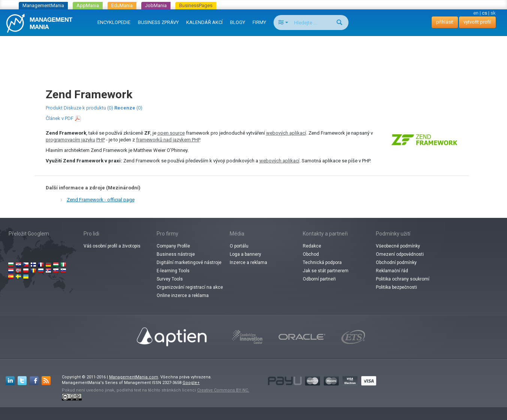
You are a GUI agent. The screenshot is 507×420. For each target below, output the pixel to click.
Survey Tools (170, 279)
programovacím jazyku (70, 140)
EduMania (122, 5)
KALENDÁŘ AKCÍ (204, 22)
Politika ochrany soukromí (403, 279)
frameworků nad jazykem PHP (168, 140)
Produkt (54, 108)
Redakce (312, 246)
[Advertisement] (254, 55)
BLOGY (238, 22)
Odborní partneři (319, 279)
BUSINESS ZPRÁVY (158, 22)
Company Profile (173, 246)
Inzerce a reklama (248, 262)
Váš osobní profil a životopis (112, 246)
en (476, 13)
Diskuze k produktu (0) (88, 108)
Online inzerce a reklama (183, 295)
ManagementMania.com (134, 377)
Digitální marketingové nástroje (189, 262)
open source (171, 133)
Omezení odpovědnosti (400, 254)
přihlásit (445, 22)
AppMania (88, 5)
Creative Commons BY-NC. (223, 390)
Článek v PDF (60, 118)
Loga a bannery (245, 254)
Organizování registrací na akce (190, 287)
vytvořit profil (477, 22)
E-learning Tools (173, 271)
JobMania (156, 5)
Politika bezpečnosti (396, 287)
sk (493, 13)
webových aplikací (286, 133)
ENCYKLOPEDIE (114, 22)
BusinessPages (196, 5)
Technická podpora (322, 262)
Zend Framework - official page (101, 200)
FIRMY (259, 22)
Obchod (311, 254)
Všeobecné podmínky (398, 246)
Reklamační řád (392, 271)
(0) (128, 108)
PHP (101, 140)
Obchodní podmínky (396, 262)
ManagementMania (43, 5)
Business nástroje (176, 254)
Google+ (191, 383)
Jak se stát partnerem (326, 271)
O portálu (239, 246)
